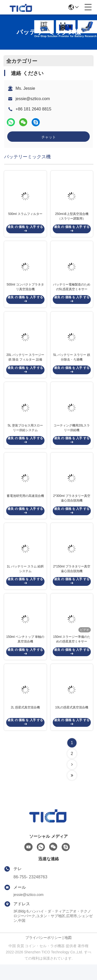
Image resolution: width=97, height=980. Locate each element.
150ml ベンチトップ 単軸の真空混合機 (25, 653)
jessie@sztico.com (33, 99)
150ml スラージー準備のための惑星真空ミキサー (72, 653)
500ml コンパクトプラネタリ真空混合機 (25, 291)
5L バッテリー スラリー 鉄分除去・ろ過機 (72, 363)
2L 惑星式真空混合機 (25, 723)
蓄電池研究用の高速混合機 (25, 506)
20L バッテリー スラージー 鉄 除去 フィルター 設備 (25, 363)
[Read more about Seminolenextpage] (72, 780)
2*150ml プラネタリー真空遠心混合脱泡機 (72, 580)
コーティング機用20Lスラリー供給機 (72, 436)
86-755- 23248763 (30, 892)
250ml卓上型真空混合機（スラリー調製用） (72, 218)
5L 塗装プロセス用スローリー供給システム (25, 436)
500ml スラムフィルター (25, 216)
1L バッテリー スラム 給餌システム (25, 580)
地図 (68, 953)
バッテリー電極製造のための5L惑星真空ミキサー (72, 291)
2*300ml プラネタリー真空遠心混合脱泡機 (72, 508)
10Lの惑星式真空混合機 (72, 723)
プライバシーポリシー (43, 953)
